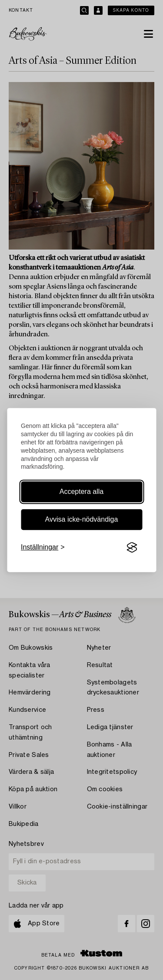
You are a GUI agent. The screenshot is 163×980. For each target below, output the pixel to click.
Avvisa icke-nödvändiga (82, 519)
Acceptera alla (81, 492)
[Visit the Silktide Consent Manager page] (132, 548)
